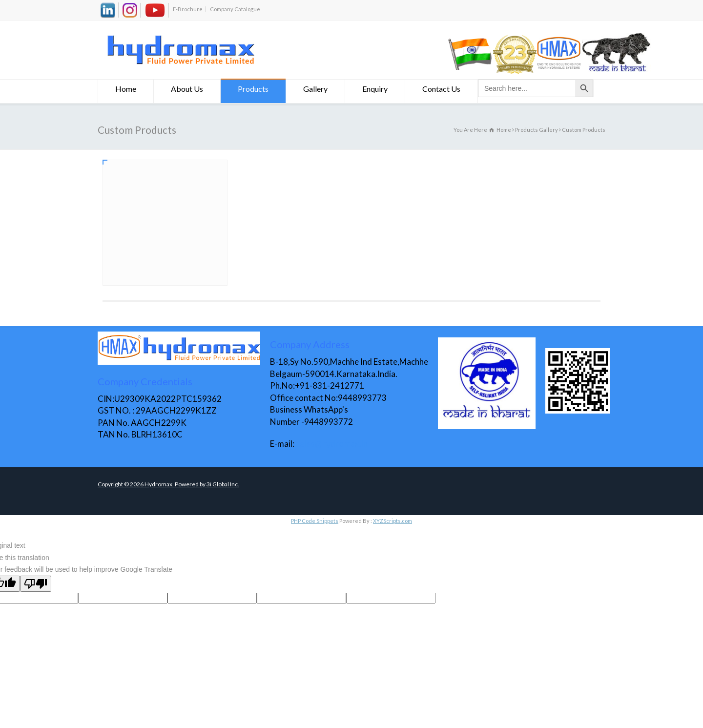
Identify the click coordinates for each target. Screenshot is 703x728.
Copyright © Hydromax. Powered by (152, 484)
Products (253, 90)
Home (126, 90)
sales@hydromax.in (332, 444)
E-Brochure (188, 9)
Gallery (315, 90)
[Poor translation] (36, 584)
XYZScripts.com (393, 521)
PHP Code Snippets (315, 521)
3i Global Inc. (223, 484)
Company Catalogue (235, 9)
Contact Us (441, 90)
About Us (187, 90)
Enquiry (375, 90)
